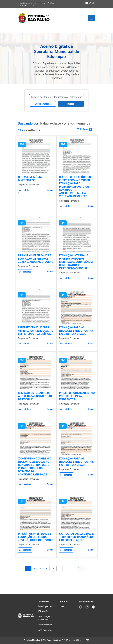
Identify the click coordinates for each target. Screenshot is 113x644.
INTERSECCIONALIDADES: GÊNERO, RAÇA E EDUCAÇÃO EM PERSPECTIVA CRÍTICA (36, 331)
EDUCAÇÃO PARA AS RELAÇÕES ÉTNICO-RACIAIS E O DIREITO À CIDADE (76, 331)
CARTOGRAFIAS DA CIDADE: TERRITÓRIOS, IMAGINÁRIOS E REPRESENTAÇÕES (77, 537)
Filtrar (84, 129)
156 (63, 607)
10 (66, 569)
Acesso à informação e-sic (27, 3)
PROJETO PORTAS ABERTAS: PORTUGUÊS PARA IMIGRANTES (77, 396)
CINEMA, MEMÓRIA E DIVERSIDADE (31, 179)
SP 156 (33, 5)
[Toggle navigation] (92, 18)
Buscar (71, 104)
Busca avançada (43, 104)
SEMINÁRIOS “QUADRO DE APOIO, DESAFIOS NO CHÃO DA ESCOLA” (35, 396)
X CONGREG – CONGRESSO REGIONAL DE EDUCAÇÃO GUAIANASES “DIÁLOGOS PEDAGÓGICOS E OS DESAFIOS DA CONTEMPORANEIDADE (35, 467)
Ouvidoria (42, 3)
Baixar (50, 190)
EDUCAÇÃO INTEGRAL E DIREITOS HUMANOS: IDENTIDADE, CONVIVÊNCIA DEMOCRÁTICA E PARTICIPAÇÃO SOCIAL (76, 262)
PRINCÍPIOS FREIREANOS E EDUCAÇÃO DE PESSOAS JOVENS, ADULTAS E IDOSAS (36, 259)
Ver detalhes (25, 190)
